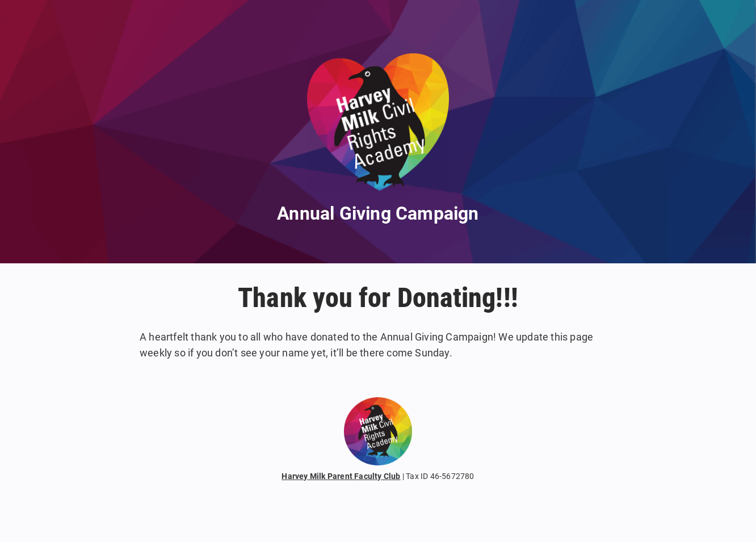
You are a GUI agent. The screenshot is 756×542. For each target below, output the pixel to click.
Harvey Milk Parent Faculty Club (341, 476)
